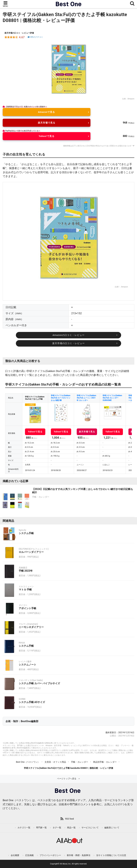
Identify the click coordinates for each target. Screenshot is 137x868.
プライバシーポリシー (50, 855)
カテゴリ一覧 (24, 828)
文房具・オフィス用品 (55, 762)
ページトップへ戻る (67, 779)
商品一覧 (71, 828)
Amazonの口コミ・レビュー (68, 335)
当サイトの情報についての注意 (111, 855)
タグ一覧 (57, 828)
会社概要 (15, 855)
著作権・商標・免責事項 (78, 855)
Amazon (131, 99)
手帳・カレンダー (80, 762)
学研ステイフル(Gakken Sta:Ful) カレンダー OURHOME (112, 398)
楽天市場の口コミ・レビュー (68, 343)
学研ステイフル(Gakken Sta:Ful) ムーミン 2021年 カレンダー (86, 398)
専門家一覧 (41, 828)
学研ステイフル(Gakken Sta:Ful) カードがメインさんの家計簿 (61, 398)
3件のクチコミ (35, 37)
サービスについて (90, 828)
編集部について (112, 828)
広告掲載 (29, 855)
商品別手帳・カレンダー (105, 762)
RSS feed (69, 819)
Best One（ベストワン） (28, 762)
